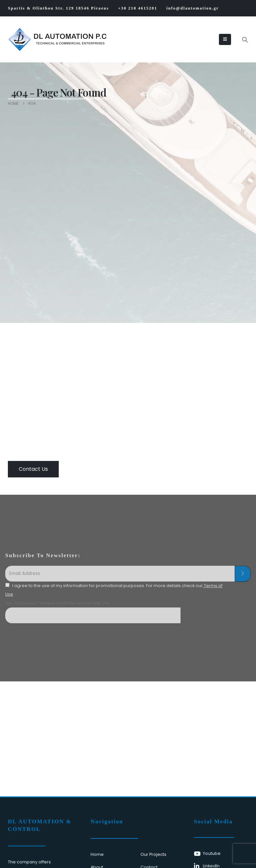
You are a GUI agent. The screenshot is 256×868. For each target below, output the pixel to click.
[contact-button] (243, 574)
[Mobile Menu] (225, 39)
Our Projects (153, 854)
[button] (245, 40)
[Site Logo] (28, 39)
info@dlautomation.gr (193, 8)
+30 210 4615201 (138, 8)
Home (97, 854)
